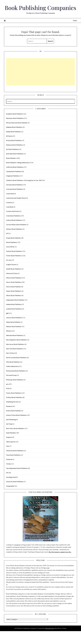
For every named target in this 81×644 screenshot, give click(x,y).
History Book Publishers (14, 278)
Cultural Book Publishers (14, 220)
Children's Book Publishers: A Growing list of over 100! (24, 180)
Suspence (9, 437)
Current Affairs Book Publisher (16, 225)
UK (7, 473)
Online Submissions (12, 366)
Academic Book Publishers (15, 114)
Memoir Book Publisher (14, 326)
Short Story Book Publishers (15, 428)
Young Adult (10, 486)
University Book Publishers (15, 482)
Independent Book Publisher (15, 300)
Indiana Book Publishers (14, 304)
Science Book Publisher (14, 411)
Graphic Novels (11, 264)
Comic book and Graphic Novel (16, 198)
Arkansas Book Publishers (15, 145)
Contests (9, 202)
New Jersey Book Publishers (15, 344)
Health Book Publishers (14, 269)
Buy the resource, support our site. (60, 552)
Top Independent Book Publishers (17, 468)
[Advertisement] (38, 72)
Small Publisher (11, 433)
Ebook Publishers (12, 242)
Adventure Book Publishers (15, 118)
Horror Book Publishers (14, 282)
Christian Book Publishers (15, 185)
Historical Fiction (12, 273)
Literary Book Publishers (14, 318)
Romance (9, 406)
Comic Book (10, 194)
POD (8, 388)
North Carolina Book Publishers (16, 358)
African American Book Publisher (17, 123)
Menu (75, 20)
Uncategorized (11, 477)
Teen (8, 446)
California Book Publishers (15, 167)
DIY (7, 233)
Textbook (9, 459)
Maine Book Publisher (13, 322)
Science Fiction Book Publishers (16, 415)
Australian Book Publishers (15, 154)
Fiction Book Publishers (14, 256)
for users (9, 260)
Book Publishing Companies (40, 8)
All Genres (9, 136)
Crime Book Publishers (13, 216)
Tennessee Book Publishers (15, 451)
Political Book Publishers (14, 397)
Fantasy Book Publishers (14, 251)
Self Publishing (11, 420)
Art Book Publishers (13, 149)
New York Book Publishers (15, 349)
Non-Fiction (10, 353)
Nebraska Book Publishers (15, 335)
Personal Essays (11, 375)
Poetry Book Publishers (14, 393)
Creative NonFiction (13, 211)
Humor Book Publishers (14, 291)
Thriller (9, 464)
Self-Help (9, 424)
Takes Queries (11, 442)
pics (7, 384)
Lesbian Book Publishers (14, 309)
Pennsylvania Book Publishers (16, 371)
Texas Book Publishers (13, 455)
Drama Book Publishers (14, 238)
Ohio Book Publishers (13, 362)
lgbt (7, 313)
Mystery (9, 331)
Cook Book (10, 207)
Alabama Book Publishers (14, 127)
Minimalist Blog (50, 628)
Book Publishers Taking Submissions (18, 163)
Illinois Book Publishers (14, 295)
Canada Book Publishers (14, 171)
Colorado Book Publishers (15, 189)
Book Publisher (11, 158)
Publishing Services (12, 402)
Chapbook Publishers (13, 176)
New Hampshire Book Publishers (17, 340)
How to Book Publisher (14, 287)
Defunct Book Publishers (14, 229)
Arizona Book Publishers (14, 140)
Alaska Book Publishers (14, 132)
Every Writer (10, 247)
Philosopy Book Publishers (15, 380)
